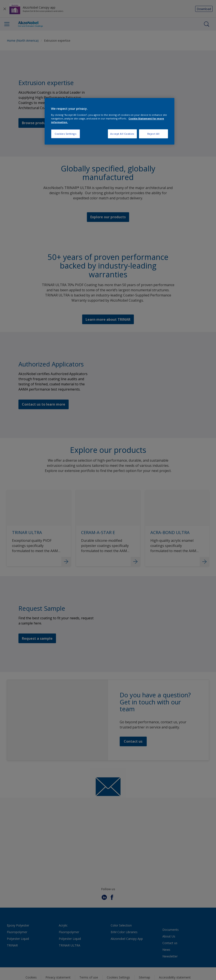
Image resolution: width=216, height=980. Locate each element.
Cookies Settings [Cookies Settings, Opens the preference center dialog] (66, 134)
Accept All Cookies (122, 134)
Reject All (153, 134)
